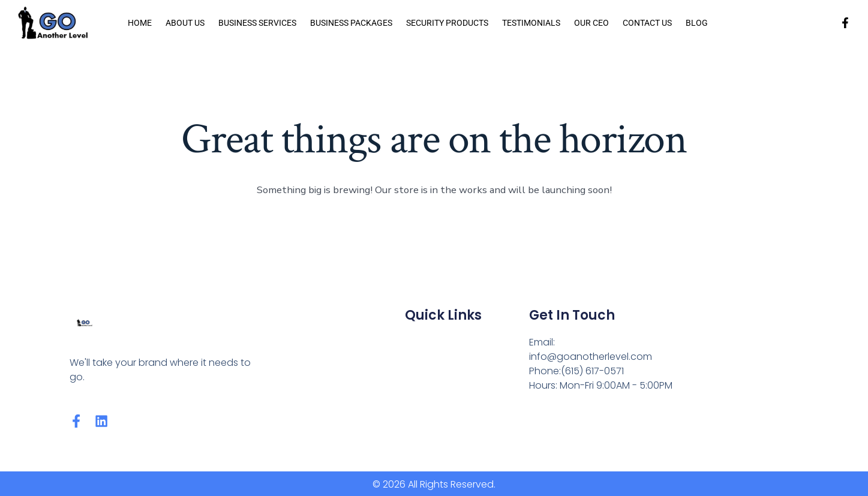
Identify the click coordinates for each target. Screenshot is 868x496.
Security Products (447, 23)
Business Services (257, 23)
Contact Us (647, 23)
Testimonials (531, 23)
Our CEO (591, 23)
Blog (697, 23)
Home (140, 23)
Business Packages (351, 23)
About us (185, 23)
